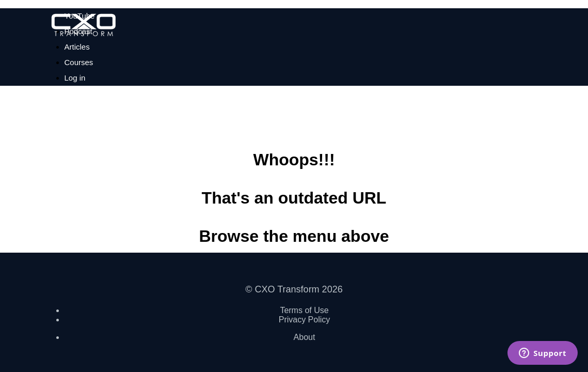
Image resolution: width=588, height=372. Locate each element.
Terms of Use (304, 310)
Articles (77, 47)
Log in (75, 78)
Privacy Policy (305, 320)
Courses (79, 62)
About (305, 337)
